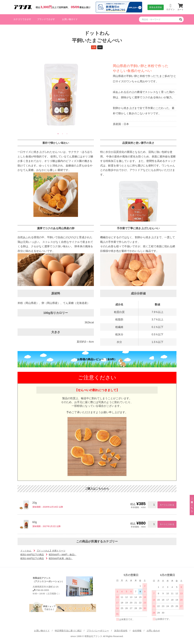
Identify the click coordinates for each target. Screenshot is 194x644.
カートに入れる (167, 505)
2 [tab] (63, 134)
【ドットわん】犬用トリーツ (51, 551)
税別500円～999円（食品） (63, 555)
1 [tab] (58, 134)
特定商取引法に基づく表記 (68, 631)
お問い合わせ (153, 631)
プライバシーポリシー (98, 631)
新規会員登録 (156, 7)
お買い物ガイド (70, 19)
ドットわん (26, 551)
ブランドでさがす (46, 19)
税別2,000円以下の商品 (32, 555)
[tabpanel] (63, 95)
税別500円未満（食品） (61, 558)
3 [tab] (67, 134)
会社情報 (137, 631)
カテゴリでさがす (22, 19)
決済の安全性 (121, 631)
